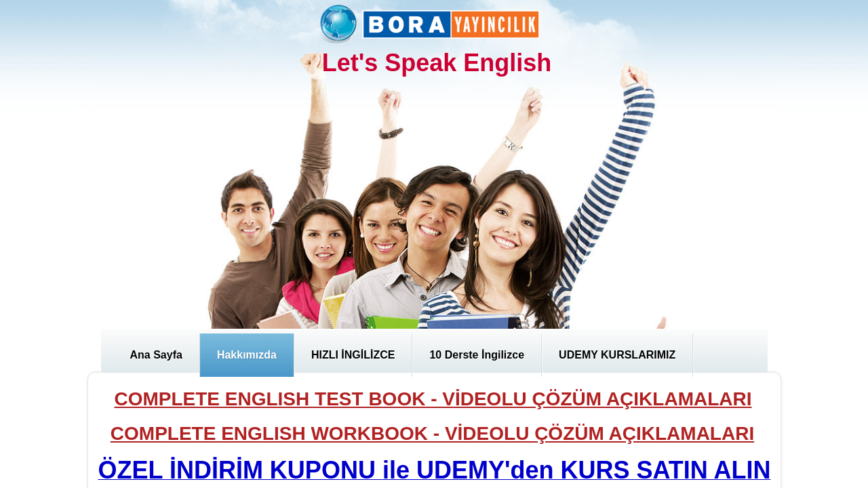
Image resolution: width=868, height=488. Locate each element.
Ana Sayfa (156, 355)
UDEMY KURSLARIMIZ (617, 355)
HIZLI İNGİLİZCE (353, 355)
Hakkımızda (247, 355)
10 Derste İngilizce (477, 355)
